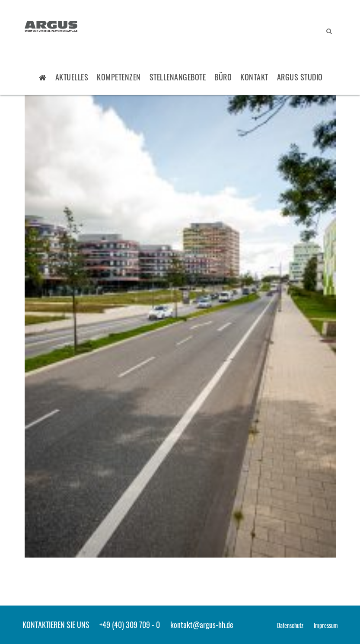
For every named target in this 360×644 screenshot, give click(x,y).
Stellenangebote (178, 77)
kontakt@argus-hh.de (202, 625)
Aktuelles (72, 77)
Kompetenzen (119, 77)
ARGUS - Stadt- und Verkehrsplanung (51, 27)
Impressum (326, 625)
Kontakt (254, 77)
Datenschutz (290, 625)
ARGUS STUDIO (300, 77)
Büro (223, 77)
